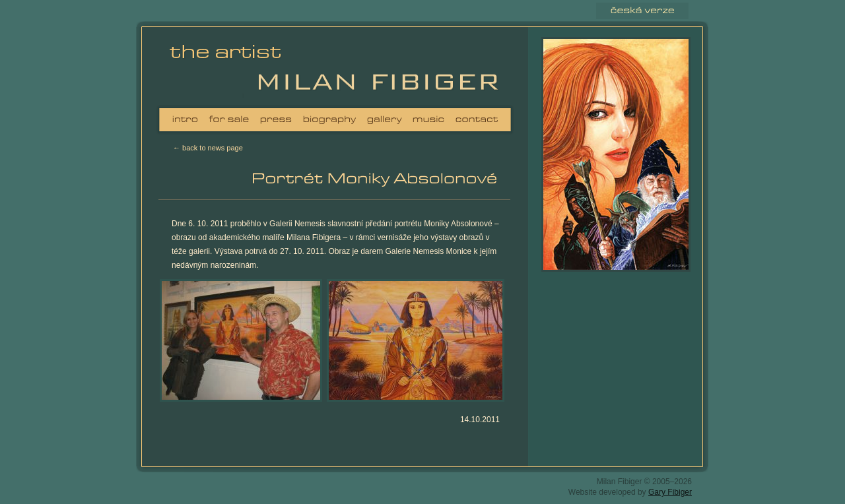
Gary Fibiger (670, 492)
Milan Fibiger (230, 69)
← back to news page (208, 148)
